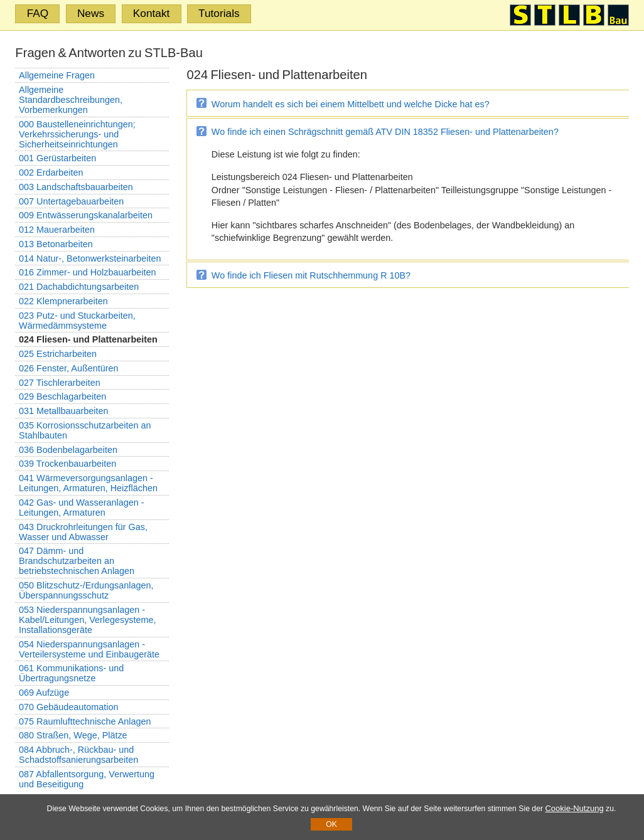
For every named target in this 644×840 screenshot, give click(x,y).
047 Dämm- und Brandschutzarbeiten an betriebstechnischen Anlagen (77, 561)
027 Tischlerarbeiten (60, 383)
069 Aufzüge (44, 693)
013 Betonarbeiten (56, 244)
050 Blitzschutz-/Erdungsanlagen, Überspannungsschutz (86, 590)
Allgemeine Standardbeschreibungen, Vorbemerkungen (71, 100)
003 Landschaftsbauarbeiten (76, 187)
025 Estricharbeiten (58, 354)
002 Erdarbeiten (51, 173)
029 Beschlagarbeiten (62, 396)
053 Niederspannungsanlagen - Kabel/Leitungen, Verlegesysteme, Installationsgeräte (87, 620)
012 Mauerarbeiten (57, 230)
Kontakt (152, 13)
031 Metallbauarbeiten (63, 411)
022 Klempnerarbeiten (63, 301)
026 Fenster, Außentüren (68, 368)
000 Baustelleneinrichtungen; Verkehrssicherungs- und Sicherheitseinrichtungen (77, 134)
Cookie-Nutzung (574, 808)
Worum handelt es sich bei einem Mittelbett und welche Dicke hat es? (351, 104)
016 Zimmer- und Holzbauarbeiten (87, 272)
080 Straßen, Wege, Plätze (73, 735)
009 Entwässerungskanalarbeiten (86, 215)
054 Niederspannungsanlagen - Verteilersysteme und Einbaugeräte (89, 649)
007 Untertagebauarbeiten (71, 201)
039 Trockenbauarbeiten (67, 464)
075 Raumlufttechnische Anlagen (85, 721)
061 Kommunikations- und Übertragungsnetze (71, 673)
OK (331, 824)
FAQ (38, 13)
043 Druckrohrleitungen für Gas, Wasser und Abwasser (83, 532)
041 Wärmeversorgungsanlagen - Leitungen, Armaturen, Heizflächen (88, 483)
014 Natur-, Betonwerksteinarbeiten (90, 258)
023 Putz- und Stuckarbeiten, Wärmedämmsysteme (77, 321)
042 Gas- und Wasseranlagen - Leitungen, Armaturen (81, 508)
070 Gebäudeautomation (68, 707)
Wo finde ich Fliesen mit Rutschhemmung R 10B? (311, 275)
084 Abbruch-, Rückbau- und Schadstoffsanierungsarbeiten (78, 755)
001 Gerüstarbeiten (57, 158)
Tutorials (219, 13)
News (91, 13)
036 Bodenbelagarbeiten (68, 450)
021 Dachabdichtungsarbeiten (79, 287)
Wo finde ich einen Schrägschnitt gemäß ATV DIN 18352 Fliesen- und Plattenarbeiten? (385, 132)
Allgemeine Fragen (57, 75)
